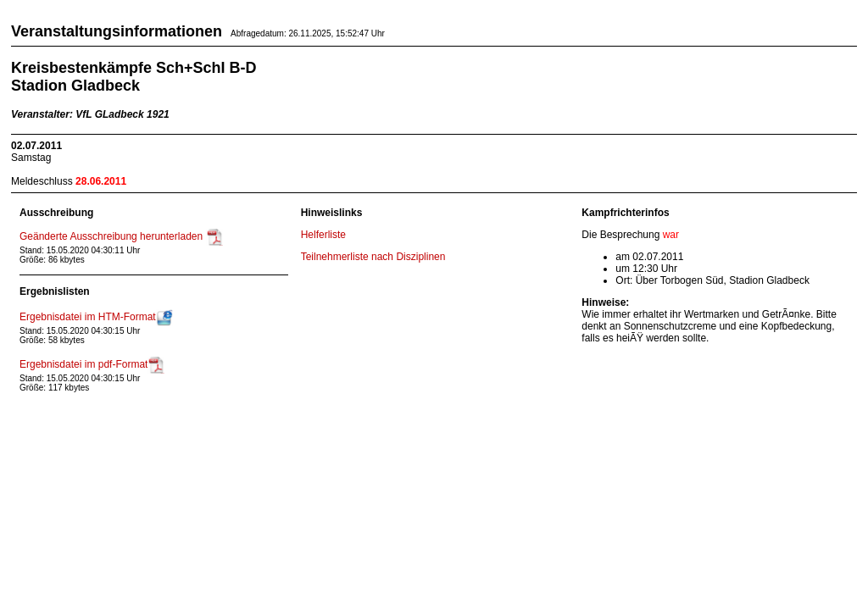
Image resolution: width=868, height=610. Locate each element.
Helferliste (323, 235)
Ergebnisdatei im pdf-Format (92, 364)
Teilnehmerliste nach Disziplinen (373, 257)
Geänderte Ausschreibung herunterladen (121, 236)
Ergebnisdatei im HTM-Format (96, 317)
